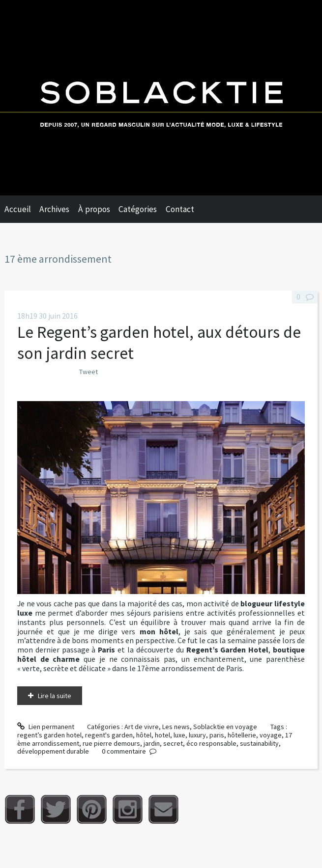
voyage (271, 735)
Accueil (18, 209)
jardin (152, 743)
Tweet (88, 372)
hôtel (144, 735)
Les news (176, 727)
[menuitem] (22, 209)
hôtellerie (242, 735)
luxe (179, 735)
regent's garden (109, 735)
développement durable (53, 751)
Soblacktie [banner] (161, 98)
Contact (180, 209)
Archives (54, 209)
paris (217, 735)
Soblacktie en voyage (225, 727)
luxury (197, 735)
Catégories (138, 209)
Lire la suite (55, 696)
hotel (162, 735)
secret (173, 743)
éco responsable (211, 743)
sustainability (259, 743)
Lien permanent (46, 727)
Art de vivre (142, 727)
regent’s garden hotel (49, 735)
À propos (94, 209)
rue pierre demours (111, 743)
